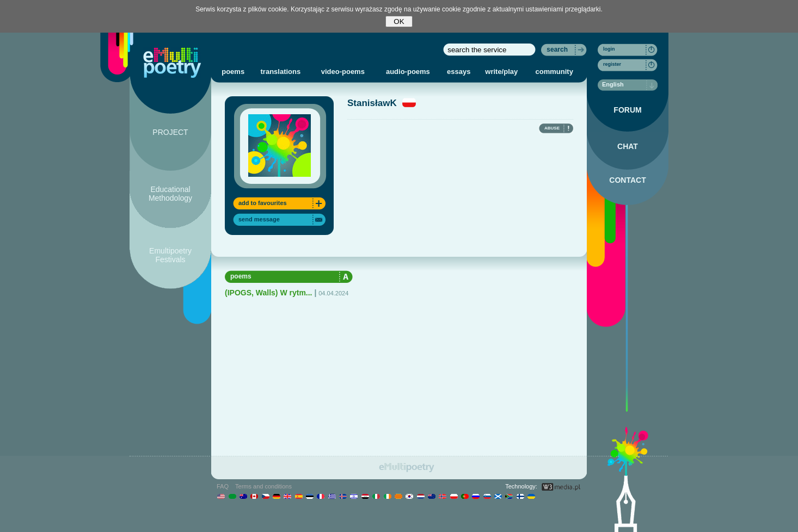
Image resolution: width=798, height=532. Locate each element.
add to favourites (263, 203)
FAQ (223, 486)
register (612, 64)
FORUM (627, 110)
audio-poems (408, 72)
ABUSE (552, 128)
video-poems (343, 72)
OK (399, 21)
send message (259, 219)
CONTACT (627, 180)
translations (281, 72)
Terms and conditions (263, 486)
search (557, 50)
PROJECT (170, 132)
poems (233, 72)
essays (459, 72)
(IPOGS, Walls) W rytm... (269, 293)
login (609, 49)
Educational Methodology (170, 194)
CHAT (628, 146)
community (554, 72)
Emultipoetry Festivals (170, 255)
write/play (501, 72)
